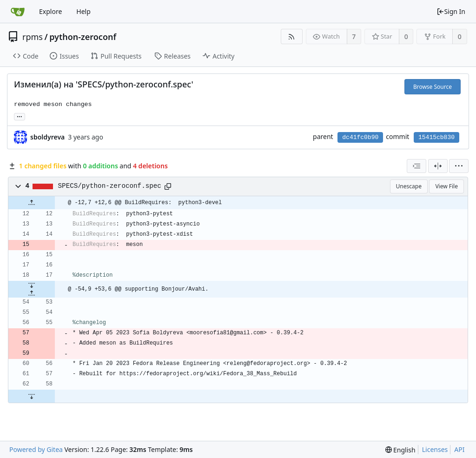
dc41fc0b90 (360, 137)
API (459, 449)
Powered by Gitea (36, 449)
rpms (33, 37)
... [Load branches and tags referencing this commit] (20, 116)
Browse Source (433, 87)
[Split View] (438, 166)
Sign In (451, 11)
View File (446, 186)
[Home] (18, 12)
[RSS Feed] (292, 37)
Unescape (409, 186)
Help (83, 11)
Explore (50, 11)
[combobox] (416, 166)
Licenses (435, 449)
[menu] (459, 166)
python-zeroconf (83, 37)
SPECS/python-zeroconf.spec (110, 186)
